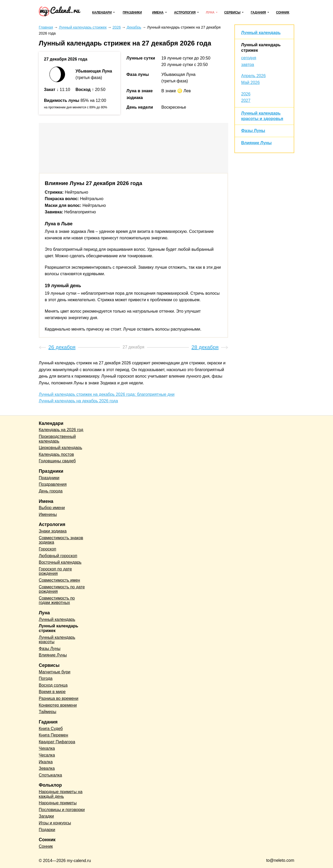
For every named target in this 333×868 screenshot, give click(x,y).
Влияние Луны (256, 143)
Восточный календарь (60, 562)
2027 (246, 100)
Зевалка (47, 768)
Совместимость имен (59, 580)
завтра (248, 65)
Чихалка (47, 748)
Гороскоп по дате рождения (55, 571)
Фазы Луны (253, 131)
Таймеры (47, 712)
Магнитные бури (55, 672)
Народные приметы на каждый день (61, 794)
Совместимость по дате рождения (62, 589)
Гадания (258, 12)
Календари (102, 12)
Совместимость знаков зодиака (61, 540)
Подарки (47, 830)
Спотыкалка (50, 775)
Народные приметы (58, 803)
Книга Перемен (53, 735)
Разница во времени (59, 698)
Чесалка (47, 755)
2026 (246, 94)
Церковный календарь (60, 448)
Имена (158, 12)
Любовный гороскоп (58, 556)
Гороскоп (47, 549)
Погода (46, 678)
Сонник (283, 12)
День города (51, 491)
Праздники (132, 12)
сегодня (249, 58)
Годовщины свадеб (57, 461)
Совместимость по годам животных (57, 600)
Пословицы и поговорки (62, 810)
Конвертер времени (58, 705)
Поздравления (53, 484)
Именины (48, 514)
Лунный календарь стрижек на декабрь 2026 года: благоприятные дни (107, 394)
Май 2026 (250, 83)
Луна (210, 12)
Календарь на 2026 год (61, 430)
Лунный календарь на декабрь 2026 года (78, 401)
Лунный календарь (261, 33)
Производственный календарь (57, 439)
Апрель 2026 (253, 76)
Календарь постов (56, 454)
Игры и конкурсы (55, 823)
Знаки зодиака (53, 531)
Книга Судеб (51, 729)
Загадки (46, 816)
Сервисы (232, 12)
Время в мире (52, 692)
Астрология (185, 12)
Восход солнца (53, 685)
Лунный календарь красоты (57, 640)
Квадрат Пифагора (57, 742)
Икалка (46, 762)
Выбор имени (52, 508)
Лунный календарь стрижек (58, 628)
